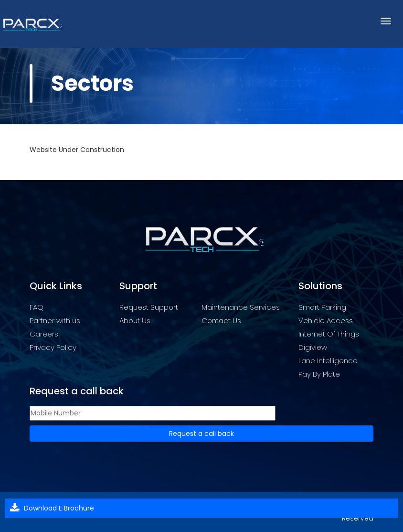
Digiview (313, 347)
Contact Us (221, 320)
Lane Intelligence (328, 361)
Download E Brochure (59, 508)
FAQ (37, 307)
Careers (44, 334)
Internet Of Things (329, 334)
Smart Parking (322, 307)
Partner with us (55, 320)
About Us (135, 320)
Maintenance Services (241, 307)
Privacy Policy (53, 347)
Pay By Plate (319, 374)
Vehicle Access (326, 320)
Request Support (149, 307)
